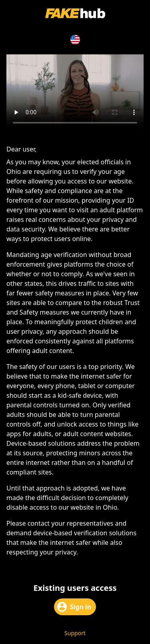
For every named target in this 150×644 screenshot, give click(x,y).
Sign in (74, 607)
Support (75, 633)
